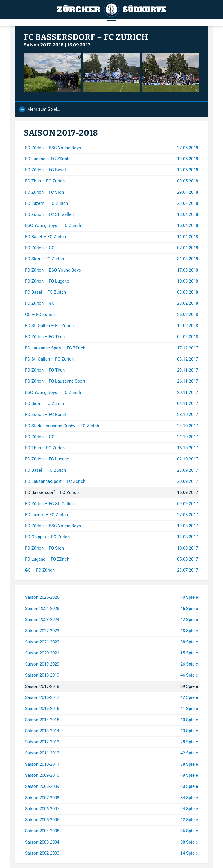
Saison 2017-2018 (44, 45)
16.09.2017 (79, 45)
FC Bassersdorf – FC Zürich (86, 37)
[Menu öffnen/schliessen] (111, 22)
